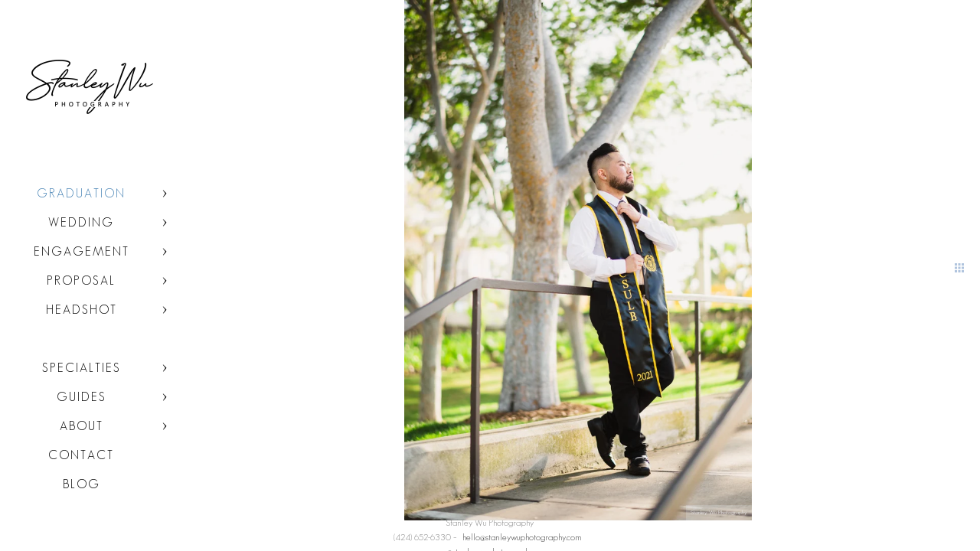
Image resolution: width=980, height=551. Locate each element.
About (82, 426)
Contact (81, 455)
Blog (82, 484)
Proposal (81, 280)
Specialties (82, 368)
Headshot (82, 310)
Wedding (81, 222)
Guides (82, 397)
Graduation (81, 193)
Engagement (82, 251)
